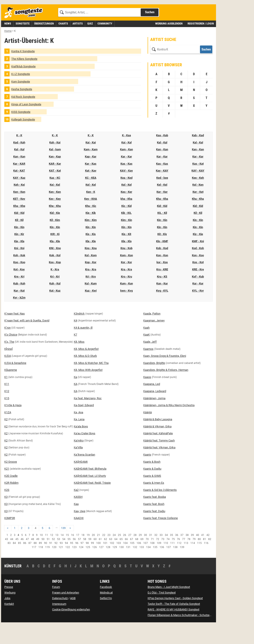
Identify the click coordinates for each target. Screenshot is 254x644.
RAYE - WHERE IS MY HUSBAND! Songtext (173, 629)
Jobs (7, 618)
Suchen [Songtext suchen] (150, 32)
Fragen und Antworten (66, 612)
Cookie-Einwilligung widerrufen (71, 629)
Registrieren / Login (201, 43)
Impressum (59, 623)
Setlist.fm (106, 618)
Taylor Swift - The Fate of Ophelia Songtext (174, 623)
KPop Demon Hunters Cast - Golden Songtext (175, 618)
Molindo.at (106, 612)
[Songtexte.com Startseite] (25, 32)
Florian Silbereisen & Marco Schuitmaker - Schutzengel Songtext (187, 635)
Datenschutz (60, 618)
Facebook (106, 606)
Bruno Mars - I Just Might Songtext (169, 606)
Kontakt (9, 623)
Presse (9, 606)
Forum (56, 606)
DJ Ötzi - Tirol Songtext (162, 612)
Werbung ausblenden (169, 43)
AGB (73, 618)
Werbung (10, 612)
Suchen (206, 69)
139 (63, 547)
